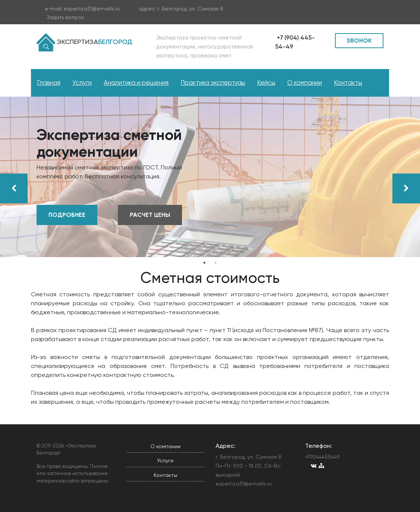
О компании (305, 82)
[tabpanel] (210, 177)
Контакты (348, 82)
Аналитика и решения (136, 82)
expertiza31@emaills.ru (92, 9)
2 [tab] (216, 263)
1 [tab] (204, 263)
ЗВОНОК (359, 40)
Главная (49, 82)
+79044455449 (322, 457)
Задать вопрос (65, 17)
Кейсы (266, 82)
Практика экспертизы (213, 82)
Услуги (82, 82)
